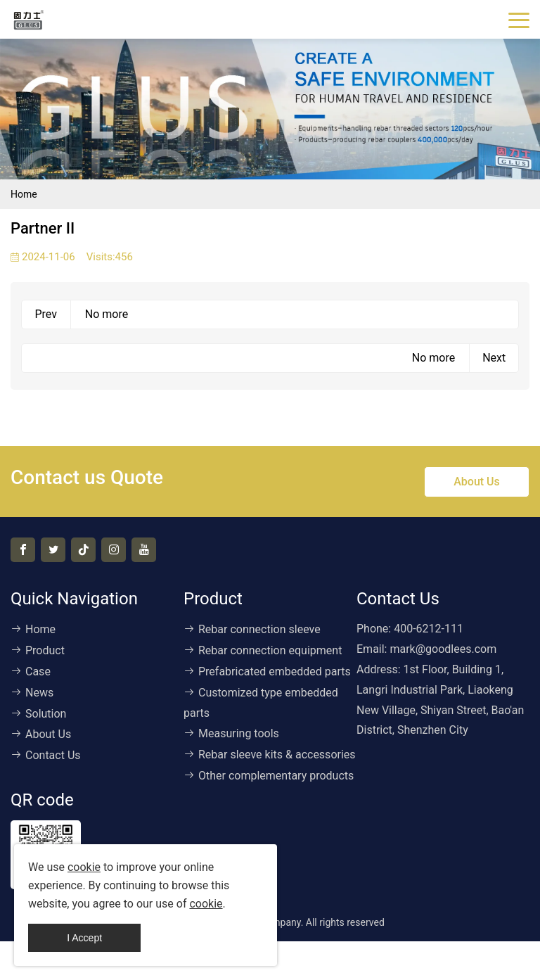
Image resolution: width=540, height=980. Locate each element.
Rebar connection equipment (263, 650)
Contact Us (46, 755)
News (32, 693)
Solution (38, 714)
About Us (477, 482)
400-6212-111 (429, 629)
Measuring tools (231, 733)
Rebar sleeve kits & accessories (270, 755)
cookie (84, 867)
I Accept (84, 938)
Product (38, 650)
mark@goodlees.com (443, 649)
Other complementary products (269, 776)
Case (31, 672)
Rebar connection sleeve (252, 629)
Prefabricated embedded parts (267, 672)
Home (24, 194)
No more (107, 314)
